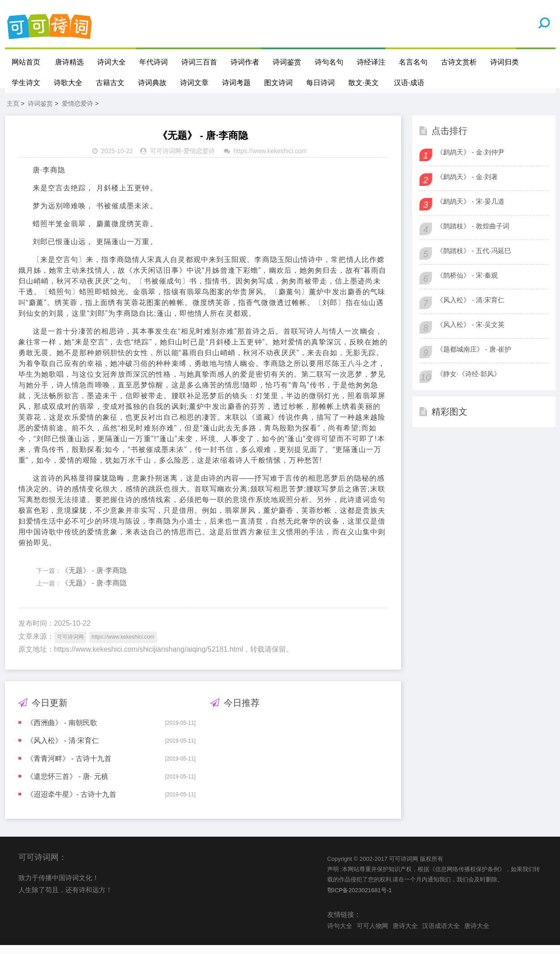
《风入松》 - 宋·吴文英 (471, 333)
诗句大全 (340, 934)
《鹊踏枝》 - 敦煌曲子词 (473, 234)
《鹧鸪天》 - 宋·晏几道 (471, 210)
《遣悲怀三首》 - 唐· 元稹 (67, 785)
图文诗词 (278, 83)
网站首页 (26, 62)
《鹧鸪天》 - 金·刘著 (467, 185)
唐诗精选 (70, 62)
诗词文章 (194, 83)
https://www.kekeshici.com (270, 160)
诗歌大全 (68, 83)
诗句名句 (329, 62)
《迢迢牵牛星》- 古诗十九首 (72, 803)
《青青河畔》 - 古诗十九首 (69, 767)
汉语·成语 (409, 83)
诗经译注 (372, 62)
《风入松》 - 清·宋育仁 (63, 749)
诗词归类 (505, 62)
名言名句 (414, 62)
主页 (13, 112)
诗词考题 (236, 83)
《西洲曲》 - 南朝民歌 (62, 731)
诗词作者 (245, 62)
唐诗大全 (405, 934)
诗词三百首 (200, 62)
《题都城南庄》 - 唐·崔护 (474, 358)
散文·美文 (363, 83)
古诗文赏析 (459, 62)
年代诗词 (154, 62)
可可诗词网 (166, 160)
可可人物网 (372, 934)
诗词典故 (152, 83)
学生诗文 (26, 83)
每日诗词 (321, 83)
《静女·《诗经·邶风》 (468, 382)
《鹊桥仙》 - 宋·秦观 (467, 284)
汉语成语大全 (441, 934)
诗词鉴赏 (287, 62)
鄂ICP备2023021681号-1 (360, 899)
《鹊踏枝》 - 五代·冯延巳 (474, 259)
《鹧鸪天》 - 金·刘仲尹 (471, 161)
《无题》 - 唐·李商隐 (94, 579)
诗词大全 (112, 62)
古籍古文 (110, 83)
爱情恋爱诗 (77, 112)
